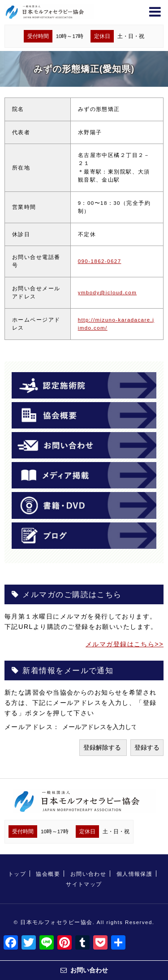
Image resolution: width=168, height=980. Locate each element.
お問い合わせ (88, 874)
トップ (17, 874)
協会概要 (48, 874)
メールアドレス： (33, 727)
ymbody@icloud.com (108, 293)
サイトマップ (84, 884)
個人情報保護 (135, 874)
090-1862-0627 (100, 261)
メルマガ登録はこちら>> (125, 644)
